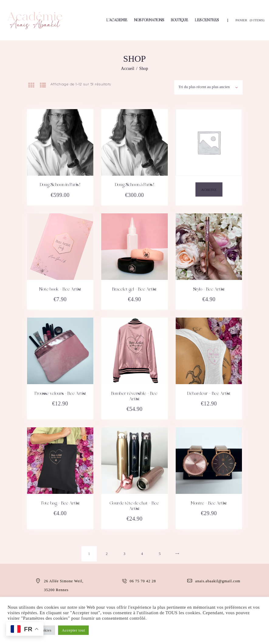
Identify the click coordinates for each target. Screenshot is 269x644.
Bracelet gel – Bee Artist (134, 290)
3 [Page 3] (124, 554)
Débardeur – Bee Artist (209, 394)
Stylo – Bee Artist (209, 290)
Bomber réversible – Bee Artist (134, 397)
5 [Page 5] (160, 554)
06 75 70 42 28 (143, 581)
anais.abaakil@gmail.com (218, 581)
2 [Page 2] (107, 554)
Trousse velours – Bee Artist (60, 394)
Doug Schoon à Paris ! (134, 185)
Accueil (128, 69)
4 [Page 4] (142, 554)
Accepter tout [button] (73, 630)
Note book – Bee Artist (60, 290)
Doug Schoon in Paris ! (60, 185)
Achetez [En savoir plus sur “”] (209, 190)
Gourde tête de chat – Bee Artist (134, 506)
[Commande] (208, 86)
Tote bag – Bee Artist (60, 504)
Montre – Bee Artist (209, 504)
